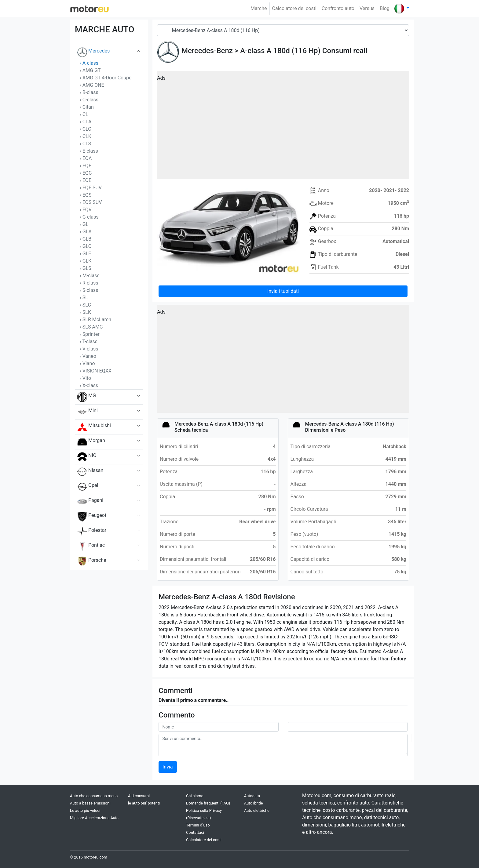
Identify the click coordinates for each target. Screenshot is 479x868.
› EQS (86, 195)
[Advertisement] (283, 127)
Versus (367, 8)
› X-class (89, 385)
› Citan (87, 107)
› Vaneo (88, 356)
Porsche (92, 561)
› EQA (86, 158)
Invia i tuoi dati (283, 291)
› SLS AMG (91, 327)
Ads (161, 78)
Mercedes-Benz (207, 51)
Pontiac (91, 547)
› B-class (89, 92)
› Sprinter (90, 334)
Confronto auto (338, 8)
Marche (259, 8)
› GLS (86, 268)
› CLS (85, 144)
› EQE (86, 180)
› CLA (86, 122)
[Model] (283, 30)
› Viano (87, 363)
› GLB (86, 239)
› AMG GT (90, 70)
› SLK (85, 312)
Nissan (90, 472)
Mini (88, 412)
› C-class (89, 100)
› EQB (86, 166)
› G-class (89, 217)
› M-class (90, 276)
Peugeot (92, 517)
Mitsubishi (94, 427)
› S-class (89, 290)
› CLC (86, 129)
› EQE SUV (91, 188)
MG (87, 397)
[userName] (219, 727)
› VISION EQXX (96, 371)
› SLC (85, 305)
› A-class (89, 63)
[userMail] (348, 727)
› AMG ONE (92, 85)
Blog (385, 8)
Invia (168, 767)
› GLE (85, 254)
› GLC (86, 246)
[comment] (283, 745)
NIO (87, 457)
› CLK (86, 136)
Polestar (92, 532)
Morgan (91, 442)
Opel (88, 487)
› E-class (89, 151)
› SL (84, 298)
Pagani (90, 502)
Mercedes (93, 52)
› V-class (89, 349)
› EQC (86, 173)
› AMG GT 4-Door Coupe (106, 78)
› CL (84, 114)
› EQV (86, 210)
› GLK (86, 261)
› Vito (85, 378)
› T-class (89, 341)
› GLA (86, 232)
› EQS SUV (91, 202)
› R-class (89, 283)
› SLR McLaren (95, 320)
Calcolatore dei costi (294, 8)
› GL (84, 224)
